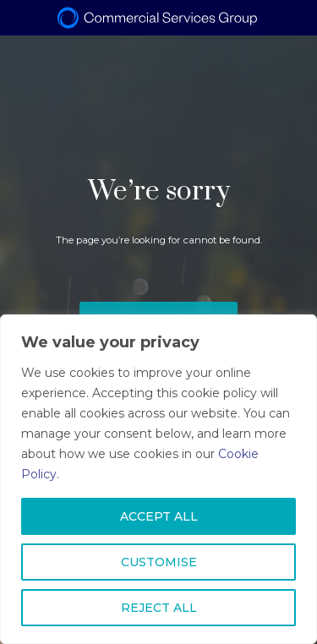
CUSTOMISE (159, 562)
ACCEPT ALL (159, 516)
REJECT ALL (159, 608)
